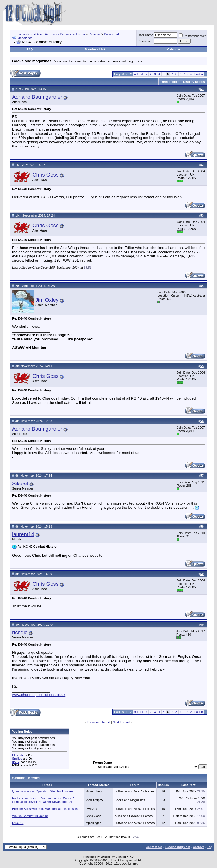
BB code (18, 755)
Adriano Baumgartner (37, 97)
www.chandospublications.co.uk (39, 695)
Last (199, 74)
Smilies (17, 759)
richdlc (20, 632)
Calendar (174, 49)
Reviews (95, 34)
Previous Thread (99, 722)
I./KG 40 (18, 823)
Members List (95, 49)
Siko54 (20, 483)
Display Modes (194, 82)
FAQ (30, 49)
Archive (199, 847)
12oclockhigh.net (177, 847)
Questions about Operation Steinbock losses (43, 791)
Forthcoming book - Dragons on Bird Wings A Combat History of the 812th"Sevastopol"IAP (43, 800)
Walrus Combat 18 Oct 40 (30, 816)
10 (186, 74)
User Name (146, 35)
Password (144, 41)
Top (210, 847)
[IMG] (16, 762)
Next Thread (121, 722)
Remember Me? (192, 36)
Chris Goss (45, 175)
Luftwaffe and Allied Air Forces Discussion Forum (51, 34)
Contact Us (154, 847)
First (139, 74)
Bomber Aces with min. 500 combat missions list (45, 809)
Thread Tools (170, 82)
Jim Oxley (47, 300)
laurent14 (23, 534)
